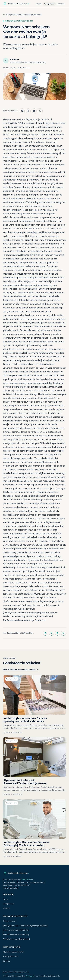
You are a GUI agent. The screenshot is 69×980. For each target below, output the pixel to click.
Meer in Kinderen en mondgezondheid (21, 670)
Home (39, 4)
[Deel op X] (28, 111)
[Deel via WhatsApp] (40, 111)
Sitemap (7, 961)
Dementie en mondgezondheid (16, 939)
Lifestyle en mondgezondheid (16, 930)
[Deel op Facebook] (22, 111)
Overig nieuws (9, 921)
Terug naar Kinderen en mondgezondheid (22, 14)
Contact (61, 4)
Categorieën (49, 4)
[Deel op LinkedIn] (34, 111)
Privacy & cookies (11, 956)
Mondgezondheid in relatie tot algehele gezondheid (25, 926)
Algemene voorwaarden (13, 952)
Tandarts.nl (26, 879)
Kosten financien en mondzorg (16, 935)
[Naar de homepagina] (16, 4)
